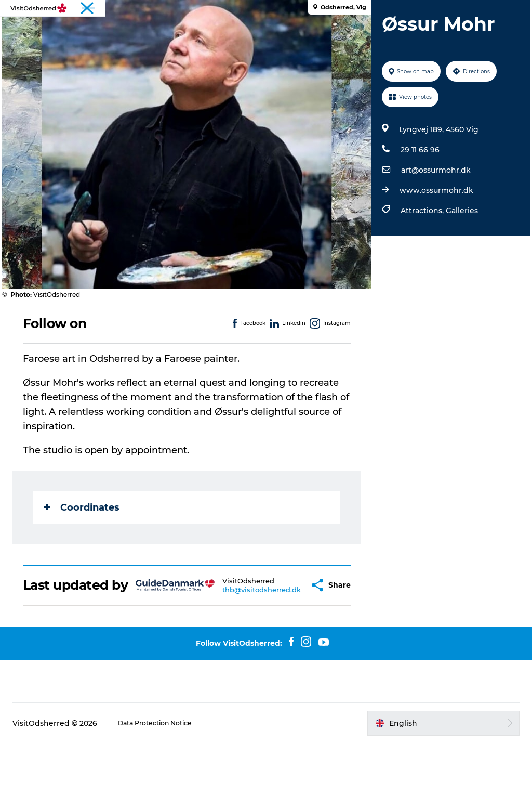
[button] (288, 642)
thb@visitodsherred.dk (243, 646)
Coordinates (90, 557)
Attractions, (420, 260)
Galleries (459, 260)
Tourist (463, 10)
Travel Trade (503, 10)
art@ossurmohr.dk (433, 219)
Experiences (138, 34)
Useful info (397, 34)
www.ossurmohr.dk (433, 240)
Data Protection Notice (169, 788)
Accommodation (326, 34)
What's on (198, 34)
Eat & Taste (255, 34)
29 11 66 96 (417, 199)
